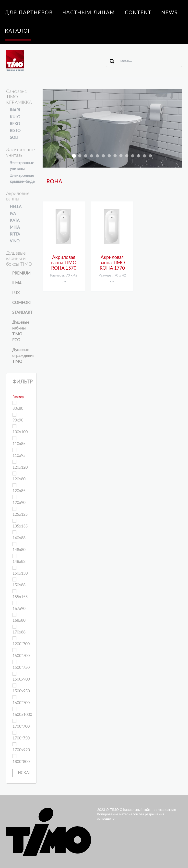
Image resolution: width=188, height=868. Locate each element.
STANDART (22, 313)
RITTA (15, 234)
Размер (18, 397)
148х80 (19, 547)
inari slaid (80, 156)
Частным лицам (89, 13)
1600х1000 (22, 712)
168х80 (19, 618)
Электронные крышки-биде (22, 179)
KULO (15, 117)
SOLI (14, 138)
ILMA (17, 283)
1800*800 (21, 759)
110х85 (19, 441)
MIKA (15, 227)
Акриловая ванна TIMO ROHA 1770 (112, 263)
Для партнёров (29, 13)
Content (138, 13)
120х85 (19, 488)
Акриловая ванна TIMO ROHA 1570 (64, 263)
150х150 (20, 571)
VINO (15, 241)
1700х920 (21, 747)
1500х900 (21, 677)
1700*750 (21, 735)
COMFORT (22, 303)
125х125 (20, 512)
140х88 (19, 535)
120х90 (19, 500)
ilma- (121, 156)
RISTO (15, 131)
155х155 (20, 594)
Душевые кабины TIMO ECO (21, 331)
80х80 (18, 406)
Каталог (18, 31)
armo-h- (92, 156)
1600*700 (21, 700)
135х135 (20, 523)
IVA (13, 214)
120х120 (20, 465)
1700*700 (21, 724)
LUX (16, 293)
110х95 (19, 453)
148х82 (19, 559)
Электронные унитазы (22, 166)
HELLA (16, 207)
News (170, 13)
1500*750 (21, 665)
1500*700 (21, 653)
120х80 (19, 476)
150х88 (19, 582)
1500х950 (21, 688)
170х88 (19, 629)
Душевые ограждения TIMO (23, 356)
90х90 (18, 417)
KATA (15, 221)
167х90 (19, 606)
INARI (15, 110)
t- (139, 156)
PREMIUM (21, 273)
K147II (115, 156)
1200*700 (21, 641)
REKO (15, 124)
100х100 (20, 429)
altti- (127, 156)
